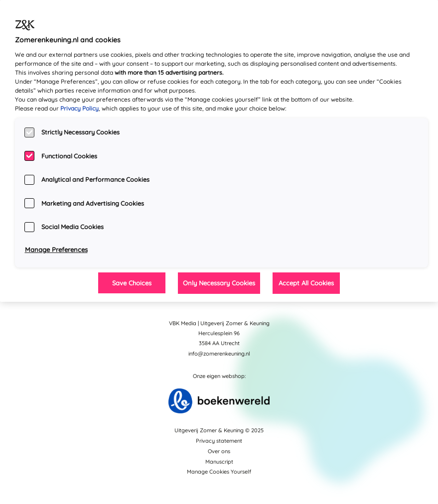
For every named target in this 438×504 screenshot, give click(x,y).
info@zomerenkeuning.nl (219, 354)
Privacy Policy (79, 108)
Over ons (219, 451)
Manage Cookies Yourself (219, 472)
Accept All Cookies (306, 283)
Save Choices (132, 283)
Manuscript (219, 462)
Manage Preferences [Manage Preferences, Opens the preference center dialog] (56, 250)
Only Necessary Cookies (219, 283)
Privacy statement (219, 441)
